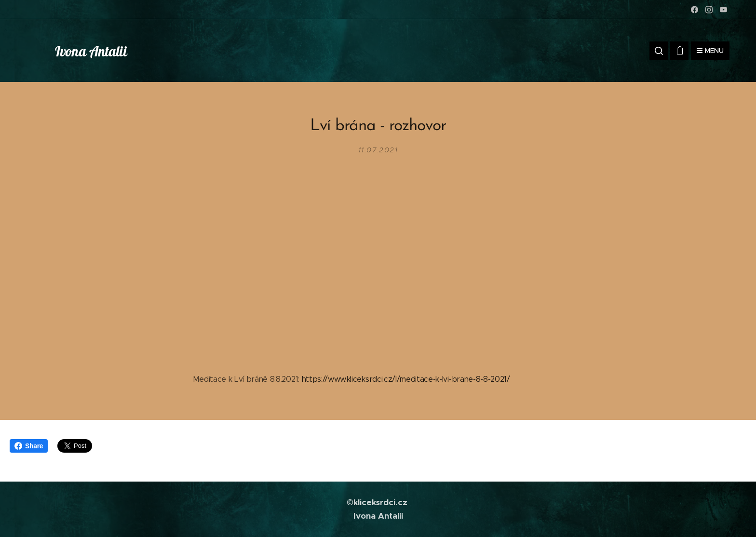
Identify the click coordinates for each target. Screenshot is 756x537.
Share (29, 446)
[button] (659, 51)
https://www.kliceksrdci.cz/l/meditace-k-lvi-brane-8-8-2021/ (406, 379)
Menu (710, 51)
